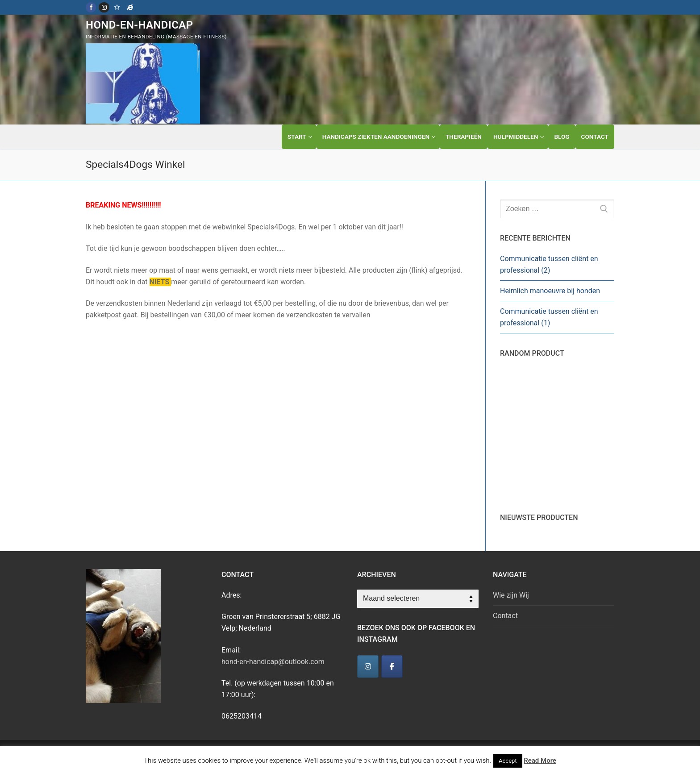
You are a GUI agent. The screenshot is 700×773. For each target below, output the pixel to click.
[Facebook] (91, 7)
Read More (540, 761)
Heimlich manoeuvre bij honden (550, 291)
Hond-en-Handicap (140, 25)
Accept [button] (508, 761)
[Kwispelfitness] (117, 7)
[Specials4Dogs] (130, 7)
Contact (505, 616)
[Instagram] (104, 7)
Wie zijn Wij (511, 595)
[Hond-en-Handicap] (368, 667)
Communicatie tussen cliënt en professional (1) (549, 317)
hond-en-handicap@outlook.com (273, 662)
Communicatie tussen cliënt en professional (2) (549, 264)
